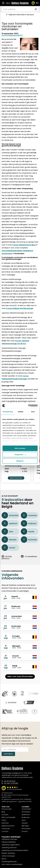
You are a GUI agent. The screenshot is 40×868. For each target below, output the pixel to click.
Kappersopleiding (9, 842)
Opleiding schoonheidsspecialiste (15, 850)
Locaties (5, 815)
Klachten (5, 823)
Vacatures (6, 829)
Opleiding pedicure (9, 847)
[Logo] (20, 3)
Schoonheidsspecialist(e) (12, 35)
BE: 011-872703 (10, 781)
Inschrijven (8, 754)
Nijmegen (9, 540)
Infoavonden (7, 809)
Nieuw (4, 859)
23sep (6, 667)
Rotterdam (29, 540)
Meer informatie (16, 478)
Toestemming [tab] (8, 412)
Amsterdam (10, 515)
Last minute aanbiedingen (12, 864)
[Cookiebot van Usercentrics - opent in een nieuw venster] (28, 406)
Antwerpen (29, 515)
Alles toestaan (20, 448)
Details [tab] (21, 412)
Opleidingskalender (9, 861)
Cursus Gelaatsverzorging (24, 245)
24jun (5, 627)
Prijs (7, 471)
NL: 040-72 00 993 (11, 783)
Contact (5, 831)
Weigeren (20, 461)
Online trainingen (8, 856)
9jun (5, 597)
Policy (4, 820)
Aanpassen (20, 455)
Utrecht (8, 548)
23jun (5, 617)
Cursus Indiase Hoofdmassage (20, 308)
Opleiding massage (9, 839)
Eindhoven (29, 523)
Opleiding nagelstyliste (11, 845)
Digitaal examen (8, 826)
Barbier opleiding (8, 853)
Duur (7, 469)
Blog (3, 812)
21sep (6, 657)
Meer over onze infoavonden (20, 676)
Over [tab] (33, 412)
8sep (6, 637)
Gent (7, 531)
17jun (5, 607)
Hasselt (28, 531)
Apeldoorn (9, 523)
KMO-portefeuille (8, 817)
